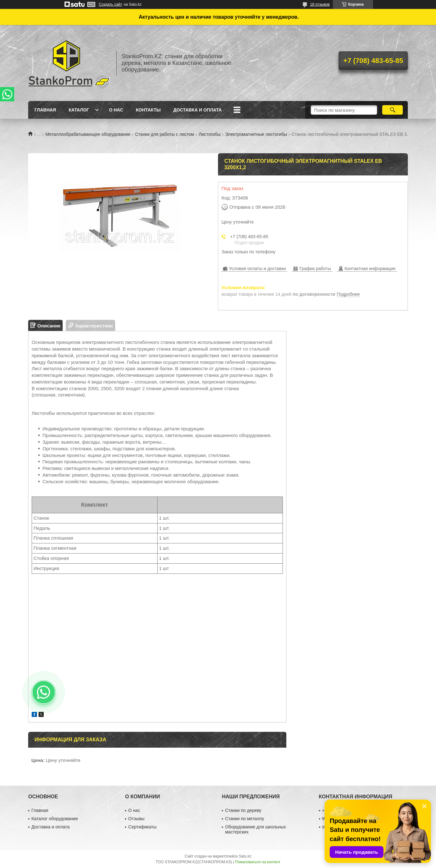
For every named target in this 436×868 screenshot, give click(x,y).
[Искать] (392, 110)
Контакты (148, 110)
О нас (116, 110)
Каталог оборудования (55, 819)
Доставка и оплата (198, 110)
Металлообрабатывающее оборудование (88, 134)
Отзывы (136, 819)
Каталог (79, 110)
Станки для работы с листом (165, 134)
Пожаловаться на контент (258, 862)
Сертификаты (142, 827)
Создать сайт (110, 4)
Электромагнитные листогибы (256, 134)
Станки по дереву (243, 810)
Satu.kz (245, 856)
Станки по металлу (244, 819)
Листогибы (210, 134)
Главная (45, 110)
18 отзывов (320, 4)
